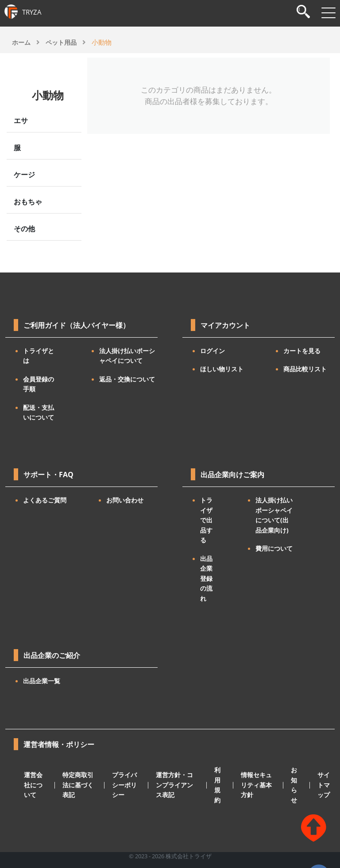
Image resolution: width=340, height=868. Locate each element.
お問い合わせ (125, 500)
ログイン (212, 351)
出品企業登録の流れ (206, 578)
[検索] (303, 13)
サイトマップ (324, 785)
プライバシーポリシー (124, 785)
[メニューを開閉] (328, 13)
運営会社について (33, 785)
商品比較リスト (305, 369)
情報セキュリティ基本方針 (256, 785)
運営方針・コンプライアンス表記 (174, 785)
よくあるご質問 (45, 500)
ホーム (21, 42)
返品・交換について (127, 379)
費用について (274, 548)
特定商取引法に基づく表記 (78, 785)
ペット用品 (61, 42)
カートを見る (302, 351)
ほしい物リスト (222, 369)
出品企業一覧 (42, 681)
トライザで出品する (206, 520)
